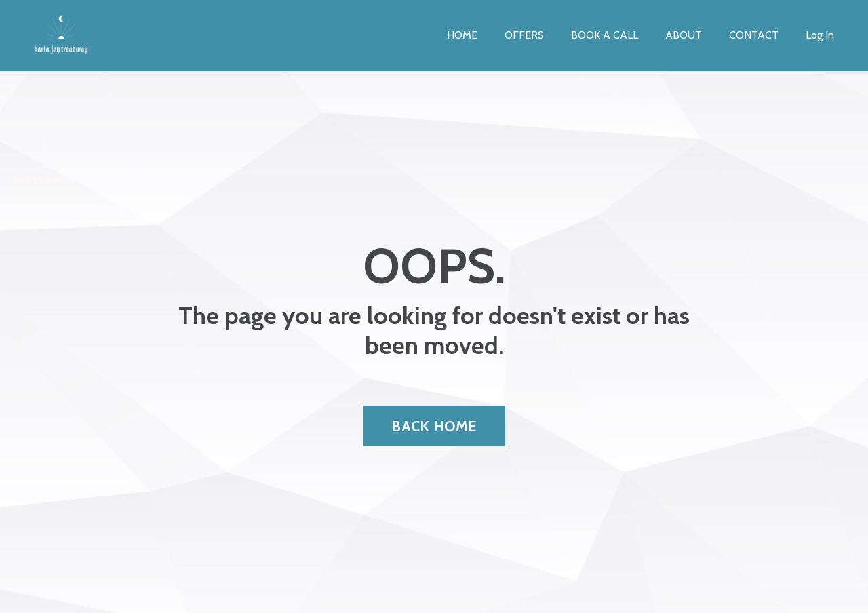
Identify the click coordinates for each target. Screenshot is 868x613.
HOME (462, 35)
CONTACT (754, 35)
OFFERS (524, 35)
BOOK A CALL (605, 35)
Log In (820, 35)
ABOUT (684, 35)
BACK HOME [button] (434, 426)
